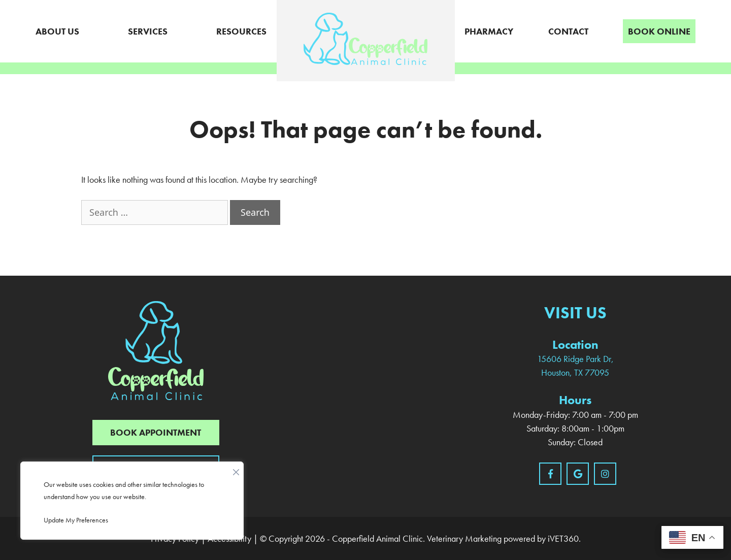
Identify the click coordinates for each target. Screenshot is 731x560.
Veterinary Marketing (464, 538)
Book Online (659, 31)
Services (148, 31)
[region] (132, 501)
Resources (241, 31)
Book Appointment (156, 432)
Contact (568, 31)
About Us (57, 31)
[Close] (236, 470)
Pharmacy (489, 31)
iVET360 (563, 538)
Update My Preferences (76, 520)
